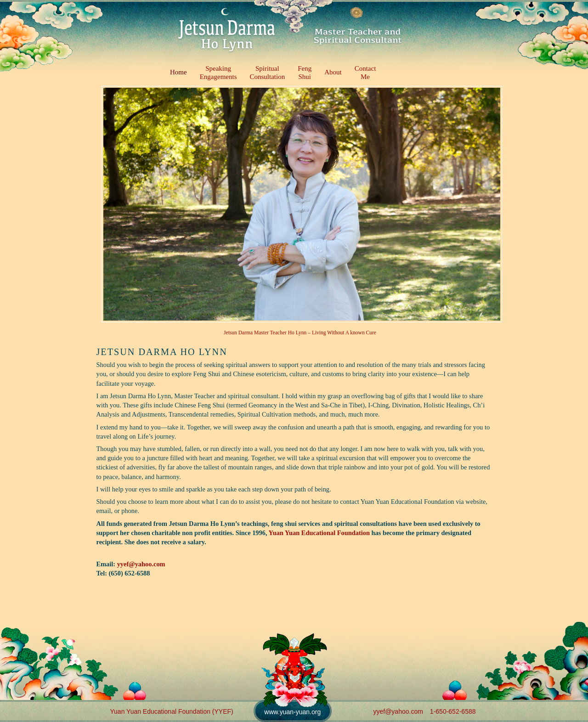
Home (178, 72)
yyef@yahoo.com (141, 564)
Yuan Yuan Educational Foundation (319, 533)
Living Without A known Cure (344, 333)
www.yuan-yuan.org (292, 712)
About (333, 72)
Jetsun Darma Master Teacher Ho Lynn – (268, 333)
